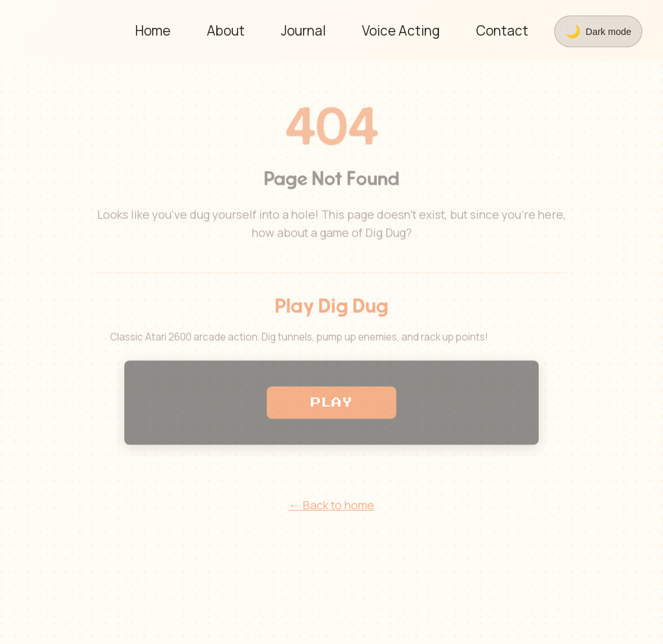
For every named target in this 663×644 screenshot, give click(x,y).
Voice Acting (401, 30)
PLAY (331, 405)
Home (153, 30)
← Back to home (332, 507)
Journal (303, 30)
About (226, 30)
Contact (502, 30)
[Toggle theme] (598, 31)
